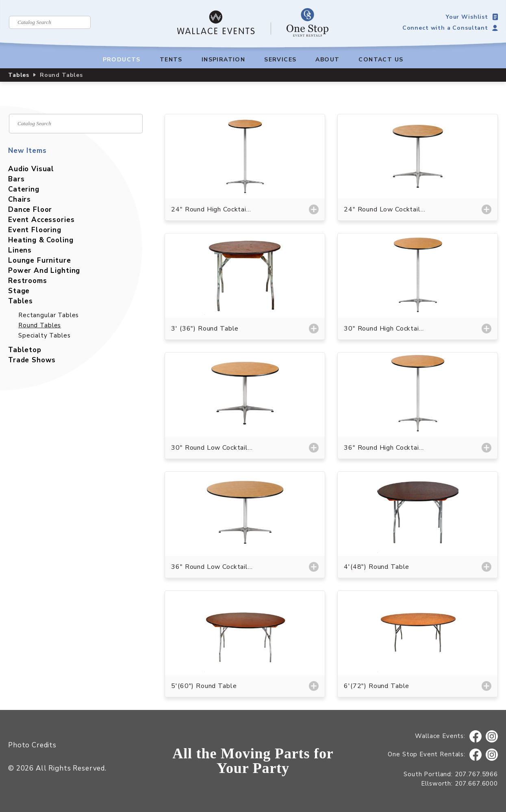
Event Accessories (41, 220)
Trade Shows (32, 360)
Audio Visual (31, 169)
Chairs (20, 199)
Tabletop (25, 350)
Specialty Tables (45, 335)
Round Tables (40, 325)
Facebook (476, 737)
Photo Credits (32, 745)
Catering (24, 189)
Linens (20, 250)
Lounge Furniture (40, 260)
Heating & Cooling (41, 240)
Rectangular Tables (49, 315)
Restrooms (28, 281)
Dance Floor (30, 210)
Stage (19, 291)
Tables (19, 75)
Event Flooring (35, 230)
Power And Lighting (44, 271)
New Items (27, 151)
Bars (16, 179)
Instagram (492, 737)
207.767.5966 (476, 774)
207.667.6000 (476, 784)
